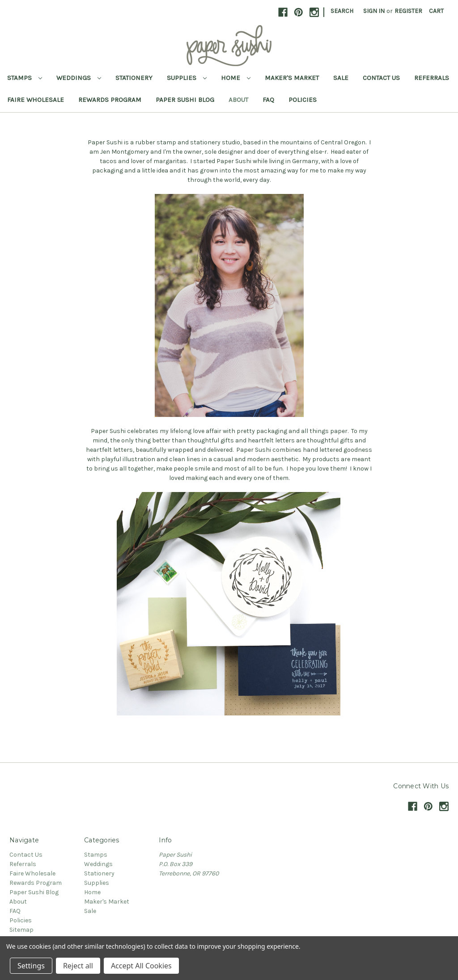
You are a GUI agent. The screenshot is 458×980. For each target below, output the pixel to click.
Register (408, 11)
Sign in (374, 11)
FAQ (268, 100)
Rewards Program (110, 100)
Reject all (78, 966)
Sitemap (21, 930)
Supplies (187, 78)
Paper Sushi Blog (185, 100)
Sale (341, 78)
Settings (31, 966)
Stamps (25, 78)
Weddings (79, 78)
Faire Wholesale (36, 100)
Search (342, 11)
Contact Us (381, 78)
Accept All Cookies (141, 966)
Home (236, 78)
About (238, 100)
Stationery (134, 78)
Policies (303, 100)
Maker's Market (292, 78)
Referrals (432, 78)
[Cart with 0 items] (436, 11)
